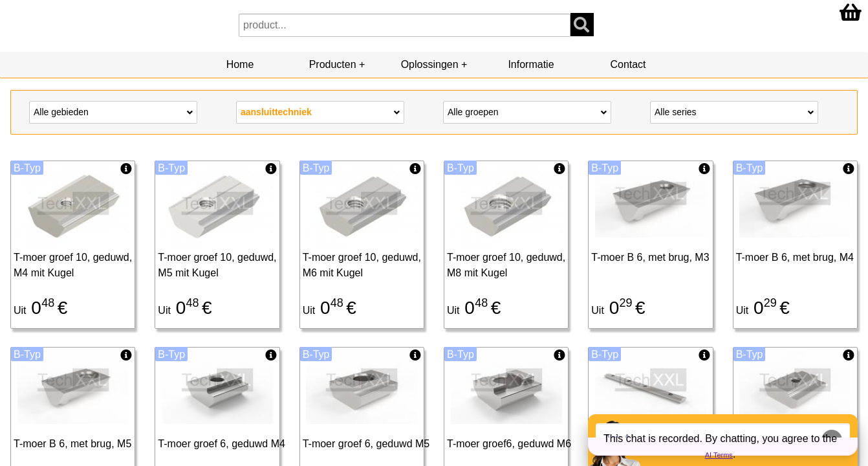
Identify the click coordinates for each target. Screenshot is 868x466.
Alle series (734, 111)
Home (240, 64)
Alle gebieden (113, 111)
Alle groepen (527, 111)
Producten (333, 64)
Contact (628, 64)
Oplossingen (430, 64)
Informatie (531, 64)
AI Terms (719, 455)
